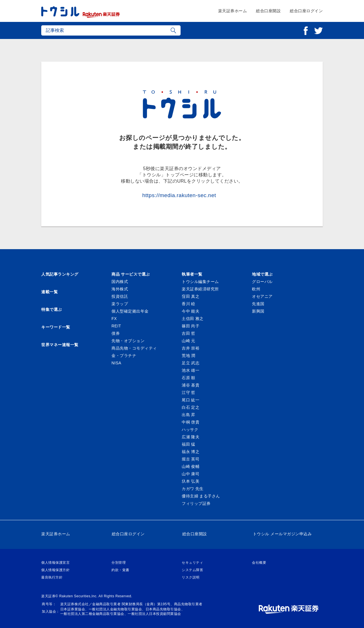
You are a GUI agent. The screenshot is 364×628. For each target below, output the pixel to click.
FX (114, 319)
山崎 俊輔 (191, 466)
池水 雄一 (191, 370)
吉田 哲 (189, 333)
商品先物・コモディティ (134, 348)
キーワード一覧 (56, 327)
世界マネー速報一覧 (60, 345)
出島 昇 (189, 415)
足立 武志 (191, 363)
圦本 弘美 (191, 481)
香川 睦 (189, 304)
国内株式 (120, 282)
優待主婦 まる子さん (201, 496)
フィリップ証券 (196, 503)
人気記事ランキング (60, 274)
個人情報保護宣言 (55, 563)
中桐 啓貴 (191, 422)
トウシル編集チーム (200, 282)
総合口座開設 (268, 11)
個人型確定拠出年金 (130, 311)
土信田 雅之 (193, 319)
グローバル (262, 282)
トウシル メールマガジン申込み (282, 534)
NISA (116, 363)
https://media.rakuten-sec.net (179, 195)
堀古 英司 (191, 459)
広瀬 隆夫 (191, 437)
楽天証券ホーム (233, 11)
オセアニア (262, 296)
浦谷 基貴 (191, 385)
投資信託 (120, 296)
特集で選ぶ (52, 309)
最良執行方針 (52, 577)
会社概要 (259, 563)
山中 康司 (191, 474)
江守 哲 (189, 392)
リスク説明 (191, 577)
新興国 (258, 311)
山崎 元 (189, 341)
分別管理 (119, 563)
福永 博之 (191, 452)
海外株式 (120, 289)
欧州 (256, 289)
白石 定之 (191, 407)
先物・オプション (128, 341)
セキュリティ (192, 563)
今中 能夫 (191, 311)
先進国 (258, 304)
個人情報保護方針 (55, 570)
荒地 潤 (189, 356)
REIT (116, 326)
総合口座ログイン (306, 11)
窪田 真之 (191, 296)
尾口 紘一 (191, 400)
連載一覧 (49, 292)
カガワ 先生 (193, 489)
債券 (116, 333)
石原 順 (189, 378)
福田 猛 (189, 444)
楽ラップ (120, 304)
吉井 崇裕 (191, 348)
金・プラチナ (124, 356)
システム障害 (192, 570)
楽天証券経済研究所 (200, 289)
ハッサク (190, 429)
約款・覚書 (120, 570)
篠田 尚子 (191, 326)
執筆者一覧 (192, 274)
